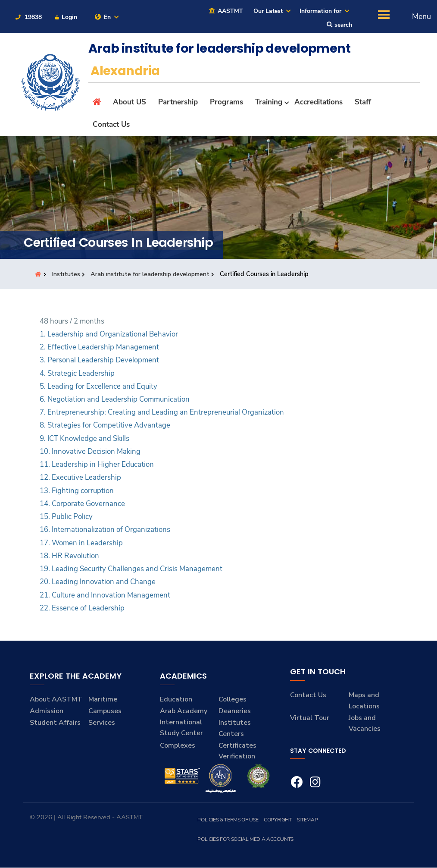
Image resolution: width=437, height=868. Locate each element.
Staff (363, 102)
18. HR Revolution (69, 556)
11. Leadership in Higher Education (97, 465)
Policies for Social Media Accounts (245, 840)
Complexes (178, 746)
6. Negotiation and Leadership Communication (115, 400)
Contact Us (111, 125)
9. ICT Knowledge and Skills (84, 439)
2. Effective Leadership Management (99, 348)
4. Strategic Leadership (77, 373)
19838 (28, 17)
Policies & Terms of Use (228, 820)
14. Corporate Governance (82, 504)
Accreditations (318, 102)
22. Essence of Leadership (82, 609)
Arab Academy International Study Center (184, 722)
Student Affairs (55, 723)
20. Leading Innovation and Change (98, 582)
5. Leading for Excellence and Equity (98, 387)
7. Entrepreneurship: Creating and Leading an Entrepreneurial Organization (162, 413)
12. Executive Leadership (80, 478)
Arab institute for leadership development (151, 274)
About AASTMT (56, 700)
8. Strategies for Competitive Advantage (105, 426)
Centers (231, 734)
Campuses (105, 711)
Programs (226, 102)
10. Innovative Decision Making (90, 452)
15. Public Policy (66, 517)
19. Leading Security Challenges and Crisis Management (131, 569)
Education (176, 700)
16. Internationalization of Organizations (105, 530)
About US (130, 102)
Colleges (233, 700)
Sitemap (307, 820)
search (339, 25)
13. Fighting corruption (77, 491)
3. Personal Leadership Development (99, 360)
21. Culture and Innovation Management (105, 595)
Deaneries (235, 711)
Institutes (67, 274)
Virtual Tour (310, 718)
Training (269, 102)
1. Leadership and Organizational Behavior (109, 335)
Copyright (277, 820)
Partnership (178, 102)
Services (102, 723)
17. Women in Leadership (81, 543)
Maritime (103, 700)
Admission (47, 711)
